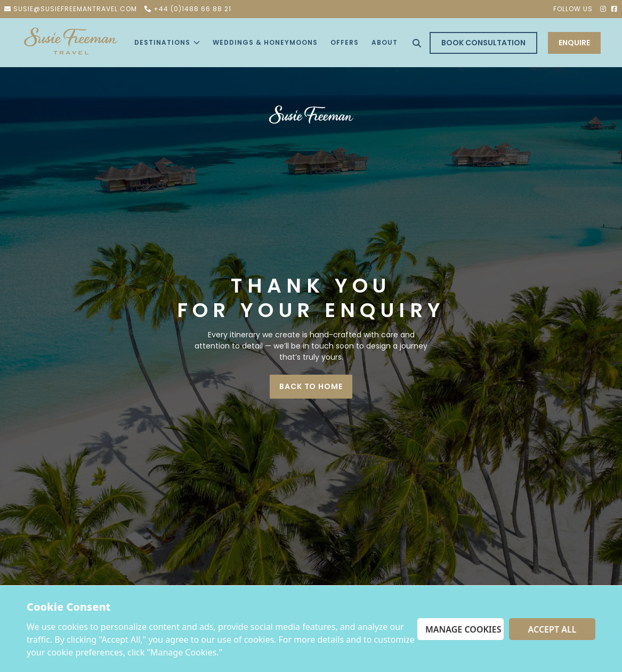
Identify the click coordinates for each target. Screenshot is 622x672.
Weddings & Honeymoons (265, 42)
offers (345, 42)
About (385, 42)
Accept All (552, 629)
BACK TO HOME (311, 386)
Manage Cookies (463, 629)
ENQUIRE (574, 43)
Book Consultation (483, 43)
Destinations (167, 42)
